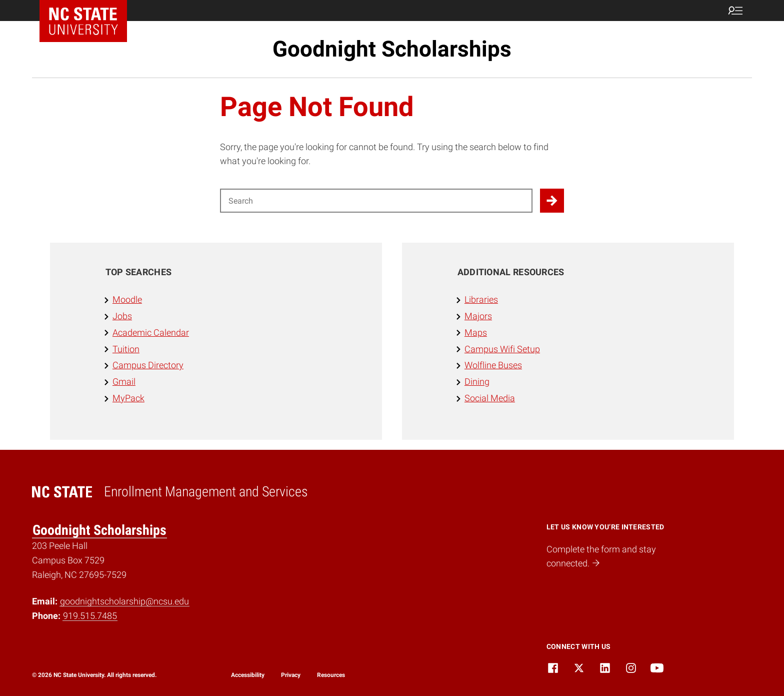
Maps (476, 332)
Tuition (126, 349)
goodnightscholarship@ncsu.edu (124, 601)
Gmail (124, 382)
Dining (477, 382)
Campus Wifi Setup (502, 349)
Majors (478, 316)
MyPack (128, 398)
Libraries (481, 299)
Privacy (291, 675)
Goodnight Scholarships (392, 49)
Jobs (122, 316)
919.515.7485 (90, 616)
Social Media (490, 398)
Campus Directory (148, 365)
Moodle (127, 299)
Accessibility (248, 675)
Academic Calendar (151, 332)
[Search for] (376, 201)
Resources (331, 675)
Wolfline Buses (493, 365)
